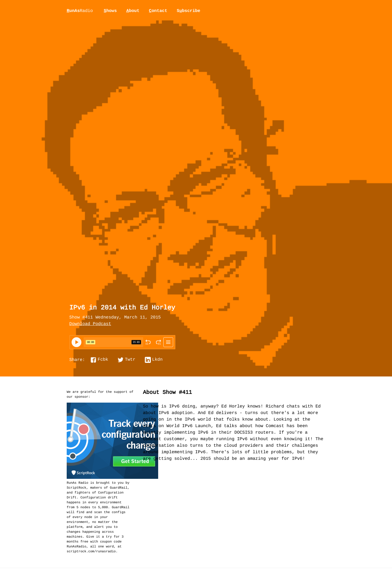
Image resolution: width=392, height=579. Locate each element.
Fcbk (103, 360)
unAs (80, 11)
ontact (158, 11)
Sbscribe (188, 11)
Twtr (130, 360)
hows (110, 11)
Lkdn (157, 360)
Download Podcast (90, 324)
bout (133, 11)
